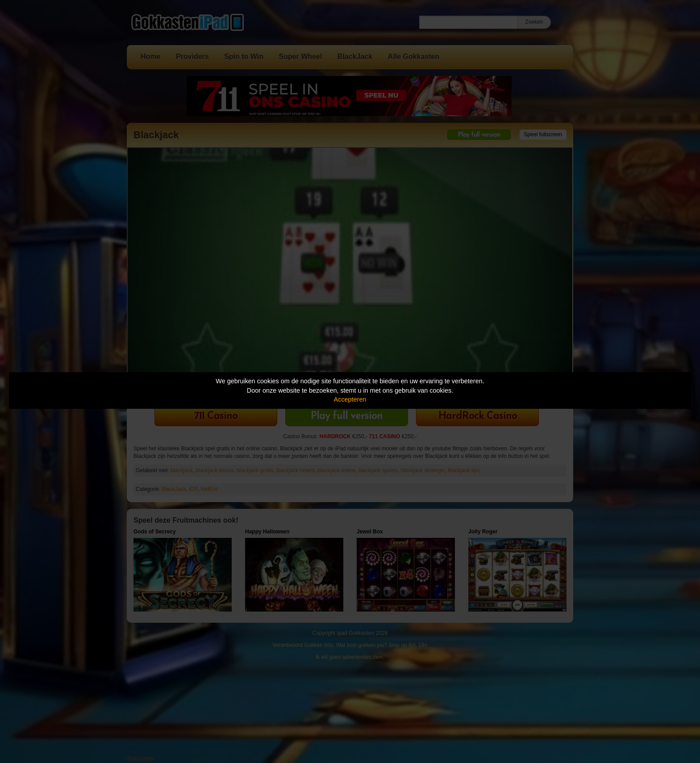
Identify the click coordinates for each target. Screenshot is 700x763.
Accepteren (350, 399)
